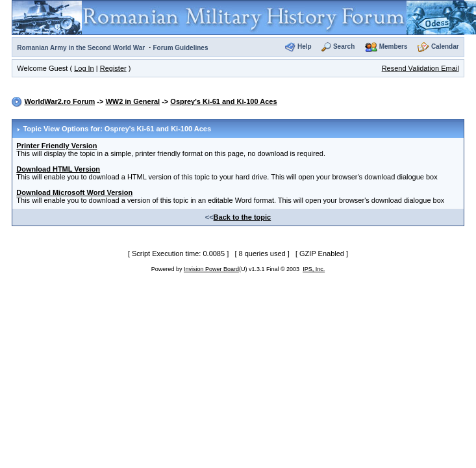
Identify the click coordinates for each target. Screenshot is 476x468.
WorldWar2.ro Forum (59, 101)
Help (305, 46)
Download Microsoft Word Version (74, 192)
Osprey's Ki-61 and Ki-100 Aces (223, 101)
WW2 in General (132, 101)
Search (344, 46)
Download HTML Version (58, 169)
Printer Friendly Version (56, 146)
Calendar (445, 46)
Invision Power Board (211, 269)
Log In (84, 68)
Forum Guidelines (180, 48)
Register (113, 68)
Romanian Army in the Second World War (81, 48)
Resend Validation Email (420, 68)
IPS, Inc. (314, 269)
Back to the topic (243, 217)
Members (394, 46)
